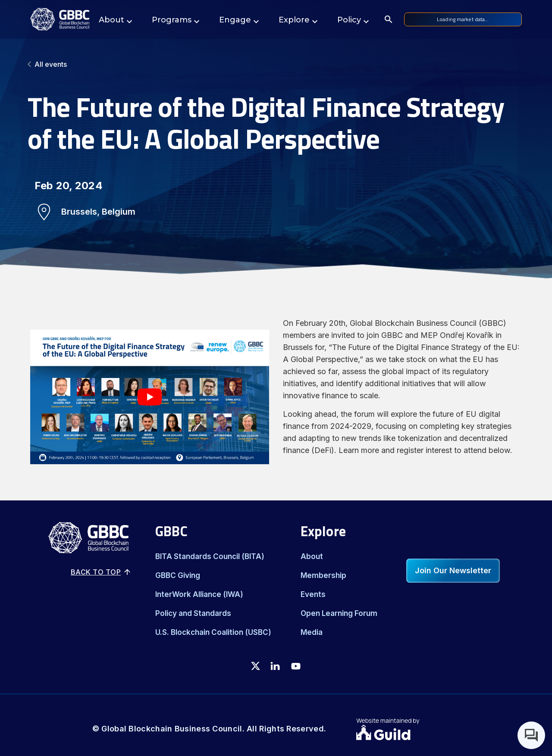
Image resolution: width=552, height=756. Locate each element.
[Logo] (60, 19)
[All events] (276, 64)
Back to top (101, 572)
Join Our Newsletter (453, 570)
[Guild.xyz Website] (408, 734)
